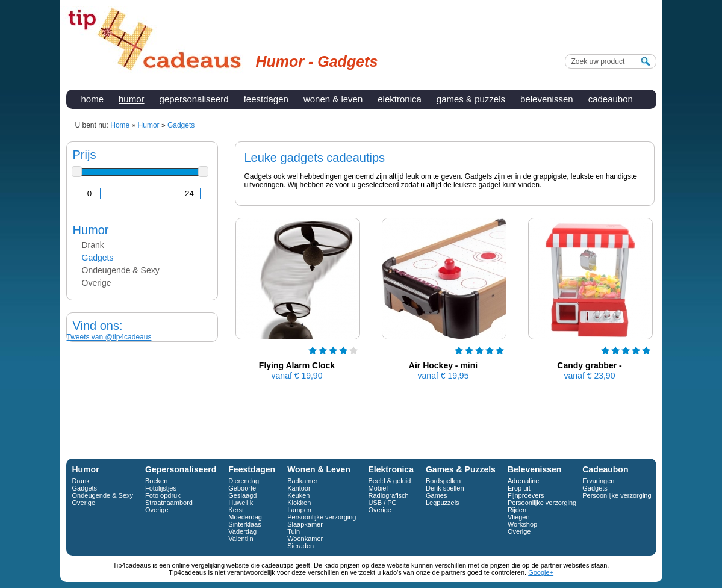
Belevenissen (547, 99)
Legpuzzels (443, 503)
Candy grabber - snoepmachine (589, 370)
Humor (132, 99)
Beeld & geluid (389, 481)
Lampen (299, 510)
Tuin (294, 531)
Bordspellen (443, 481)
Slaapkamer (305, 524)
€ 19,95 (443, 376)
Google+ (541, 572)
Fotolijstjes (161, 488)
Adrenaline (524, 481)
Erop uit (519, 488)
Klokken (299, 503)
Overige (97, 283)
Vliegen (519, 517)
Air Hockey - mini (443, 365)
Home (93, 99)
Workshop (522, 524)
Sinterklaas (244, 524)
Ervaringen (598, 481)
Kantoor (299, 488)
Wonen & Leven (333, 99)
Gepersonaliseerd (194, 99)
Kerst (236, 510)
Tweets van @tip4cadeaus (109, 337)
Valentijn (241, 539)
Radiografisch (388, 495)
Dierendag (244, 481)
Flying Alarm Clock (297, 365)
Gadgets (98, 258)
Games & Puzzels (471, 99)
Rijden (517, 510)
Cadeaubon (611, 99)
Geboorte (242, 488)
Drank (93, 245)
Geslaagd (242, 495)
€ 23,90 (590, 376)
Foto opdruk (163, 495)
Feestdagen (266, 99)
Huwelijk (241, 503)
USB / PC (382, 503)
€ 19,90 (297, 376)
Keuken (298, 495)
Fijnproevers (526, 495)
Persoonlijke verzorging (322, 517)
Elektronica (400, 99)
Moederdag (245, 517)
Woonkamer (305, 539)
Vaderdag (242, 531)
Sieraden (300, 546)
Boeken (156, 481)
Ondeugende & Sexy (121, 270)
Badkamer (302, 481)
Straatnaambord (169, 503)
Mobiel (378, 488)
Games (436, 495)
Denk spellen (445, 488)
